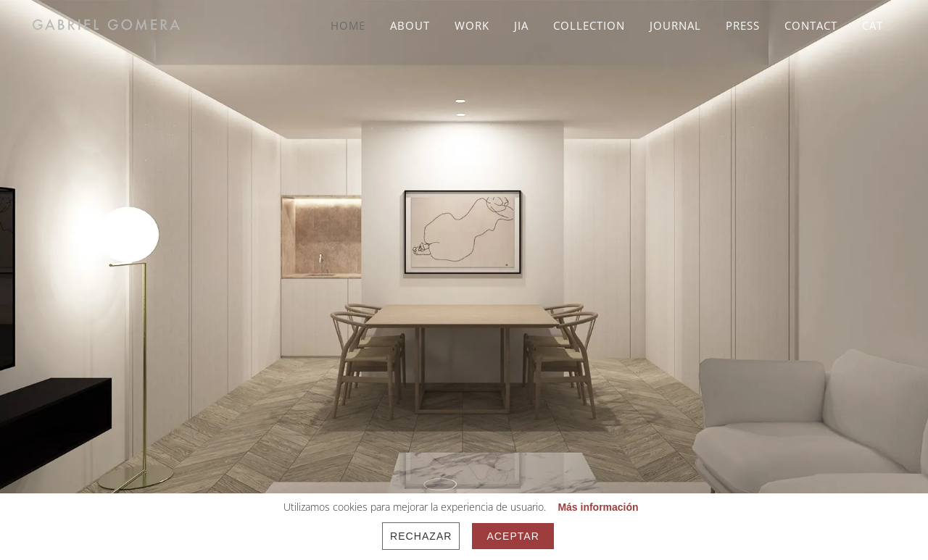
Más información (598, 507)
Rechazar (421, 536)
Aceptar (513, 536)
